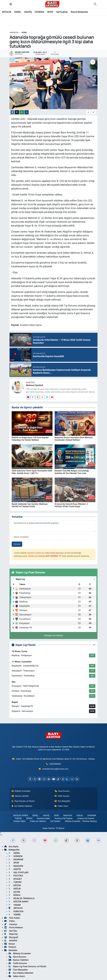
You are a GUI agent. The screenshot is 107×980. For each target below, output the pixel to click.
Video (10, 921)
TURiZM (17, 818)
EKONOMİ (90, 815)
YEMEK (15, 915)
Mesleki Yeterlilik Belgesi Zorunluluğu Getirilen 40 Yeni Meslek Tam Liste (72, 472)
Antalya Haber (18, 821)
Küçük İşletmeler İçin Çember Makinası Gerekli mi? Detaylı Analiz (30, 505)
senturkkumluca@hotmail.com (55, 769)
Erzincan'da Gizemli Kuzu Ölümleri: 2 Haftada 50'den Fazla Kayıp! (71, 505)
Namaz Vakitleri (20, 796)
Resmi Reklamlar (79, 12)
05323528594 (55, 764)
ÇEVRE (14, 892)
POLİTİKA (16, 876)
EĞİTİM (15, 885)
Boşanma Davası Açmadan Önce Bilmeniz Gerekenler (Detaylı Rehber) (74, 439)
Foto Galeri (12, 918)
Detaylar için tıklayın (54, 635)
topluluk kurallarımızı (36, 553)
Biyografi (11, 937)
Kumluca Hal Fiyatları (62, 818)
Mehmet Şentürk (35, 385)
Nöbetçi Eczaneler (21, 791)
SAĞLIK (78, 815)
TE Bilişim (60, 828)
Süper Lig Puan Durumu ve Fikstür (27, 966)
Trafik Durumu (62, 796)
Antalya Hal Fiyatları (84, 818)
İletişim (10, 947)
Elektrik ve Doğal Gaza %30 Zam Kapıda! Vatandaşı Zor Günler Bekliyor (30, 439)
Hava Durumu (62, 791)
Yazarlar (11, 924)
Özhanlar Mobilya (89, 821)
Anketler (11, 940)
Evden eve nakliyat (36, 821)
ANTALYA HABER (19, 815)
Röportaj (11, 934)
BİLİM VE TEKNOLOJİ (21, 898)
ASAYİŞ (28, 12)
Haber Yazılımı (49, 828)
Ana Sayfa (11, 846)
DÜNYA (28, 818)
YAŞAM (15, 905)
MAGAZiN (66, 815)
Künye (10, 944)
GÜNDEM (39, 12)
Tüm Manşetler (63, 801)
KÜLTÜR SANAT (19, 902)
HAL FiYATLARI (18, 872)
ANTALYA (7, 12)
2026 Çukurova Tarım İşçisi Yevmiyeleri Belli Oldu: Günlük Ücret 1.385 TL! (32, 472)
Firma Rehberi (14, 927)
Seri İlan (11, 931)
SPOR (50, 12)
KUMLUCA (16, 911)
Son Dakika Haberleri (22, 806)
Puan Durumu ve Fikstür (23, 801)
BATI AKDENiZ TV (53, 556)
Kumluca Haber (42, 818)
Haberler (14, 32)
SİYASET (15, 879)
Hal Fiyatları (62, 12)
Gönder (17, 544)
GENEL (18, 12)
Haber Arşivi (61, 806)
